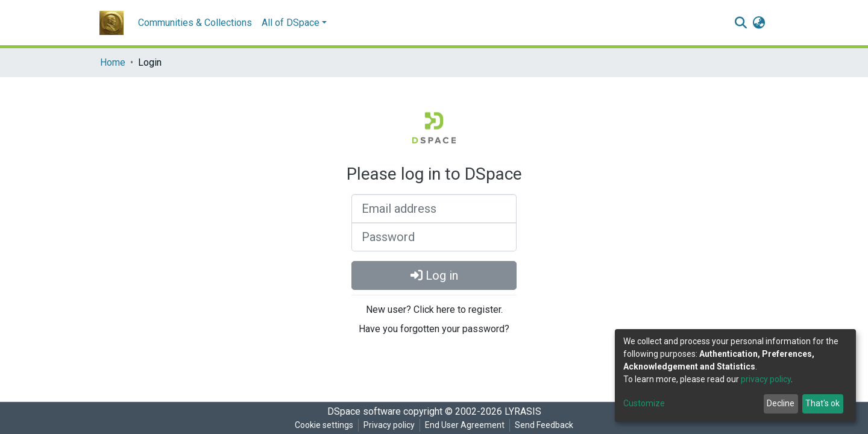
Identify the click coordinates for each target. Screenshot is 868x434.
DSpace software (364, 411)
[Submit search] (741, 23)
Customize (644, 403)
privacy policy (766, 379)
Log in (434, 275)
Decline (781, 403)
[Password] (434, 237)
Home (113, 62)
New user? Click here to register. (434, 310)
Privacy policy (389, 425)
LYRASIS (523, 411)
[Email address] (434, 209)
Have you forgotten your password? (434, 329)
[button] (759, 23)
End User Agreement (465, 425)
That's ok (822, 403)
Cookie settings (324, 425)
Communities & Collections (195, 23)
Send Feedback (544, 425)
